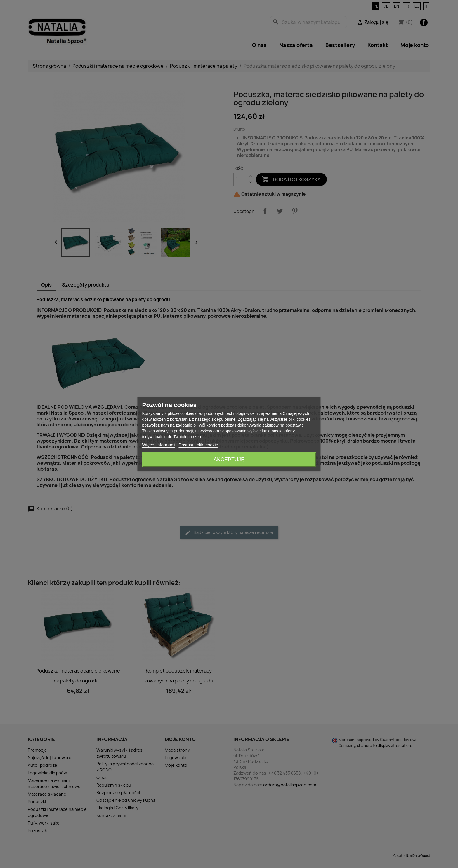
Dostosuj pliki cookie (198, 445)
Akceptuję (229, 460)
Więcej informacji (158, 445)
